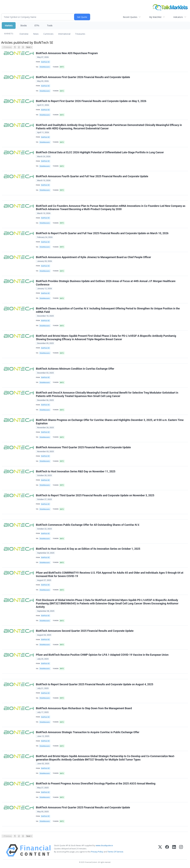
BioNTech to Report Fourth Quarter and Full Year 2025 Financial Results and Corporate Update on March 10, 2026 (102, 233)
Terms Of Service (115, 852)
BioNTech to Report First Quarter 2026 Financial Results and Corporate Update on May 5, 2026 (91, 101)
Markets (9, 25)
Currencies (48, 34)
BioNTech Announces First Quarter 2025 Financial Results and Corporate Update (83, 807)
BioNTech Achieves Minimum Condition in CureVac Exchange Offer (75, 369)
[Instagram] (181, 850)
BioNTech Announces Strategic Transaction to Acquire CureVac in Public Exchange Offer (88, 732)
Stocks (24, 25)
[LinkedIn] (174, 850)
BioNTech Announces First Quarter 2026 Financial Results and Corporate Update (83, 77)
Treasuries (80, 34)
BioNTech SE (45, 62)
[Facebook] (167, 850)
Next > (29, 47)
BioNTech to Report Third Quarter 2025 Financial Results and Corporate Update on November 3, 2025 (95, 495)
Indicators (178, 17)
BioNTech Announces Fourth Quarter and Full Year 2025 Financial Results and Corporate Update (92, 176)
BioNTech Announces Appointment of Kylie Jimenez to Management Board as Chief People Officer (93, 257)
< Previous (7, 47)
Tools (50, 25)
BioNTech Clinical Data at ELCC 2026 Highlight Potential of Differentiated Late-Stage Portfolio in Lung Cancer (100, 152)
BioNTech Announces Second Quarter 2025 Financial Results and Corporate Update (85, 631)
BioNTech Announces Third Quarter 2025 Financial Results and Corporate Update (83, 447)
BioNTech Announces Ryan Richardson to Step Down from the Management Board (84, 708)
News (36, 34)
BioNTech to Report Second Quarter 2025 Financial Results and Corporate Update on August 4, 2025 (95, 684)
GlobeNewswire (45, 67)
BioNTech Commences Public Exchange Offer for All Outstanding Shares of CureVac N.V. (88, 525)
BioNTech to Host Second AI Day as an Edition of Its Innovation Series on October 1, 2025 (88, 549)
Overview (24, 34)
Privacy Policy (97, 852)
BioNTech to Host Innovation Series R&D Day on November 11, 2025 (76, 471)
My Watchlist (155, 17)
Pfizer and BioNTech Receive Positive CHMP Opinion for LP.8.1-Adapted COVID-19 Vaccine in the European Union (102, 655)
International (64, 34)
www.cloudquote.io (104, 845)
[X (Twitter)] (160, 850)
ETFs (37, 25)
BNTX (62, 67)
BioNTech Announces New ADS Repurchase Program (67, 53)
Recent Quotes (130, 17)
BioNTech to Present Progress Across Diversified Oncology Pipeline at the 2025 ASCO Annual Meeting (96, 784)
